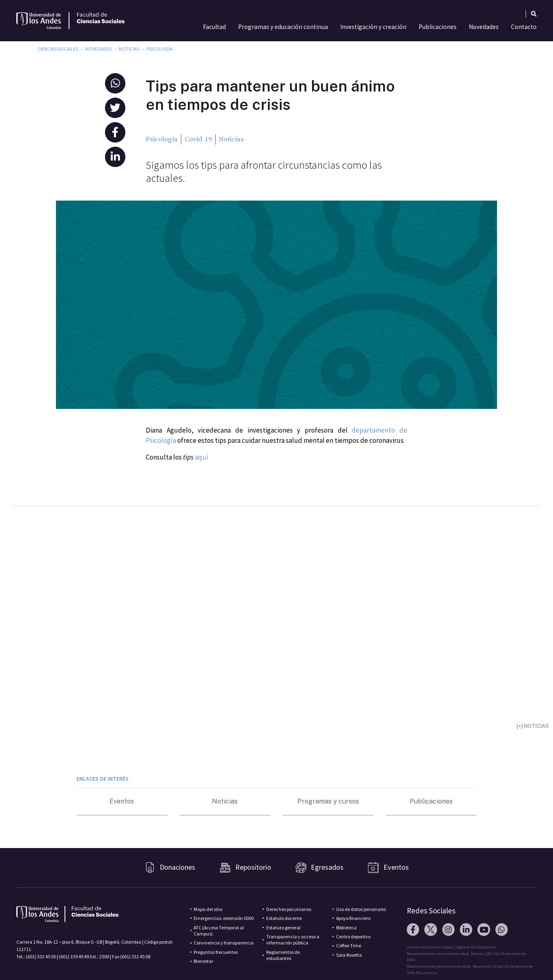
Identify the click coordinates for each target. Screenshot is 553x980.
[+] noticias (533, 711)
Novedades (484, 27)
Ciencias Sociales (58, 49)
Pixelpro (445, 969)
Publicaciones (438, 27)
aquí (202, 457)
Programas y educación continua (283, 27)
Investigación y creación (373, 27)
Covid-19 (198, 139)
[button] (115, 83)
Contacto (524, 27)
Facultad (214, 27)
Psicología (160, 49)
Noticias (129, 49)
